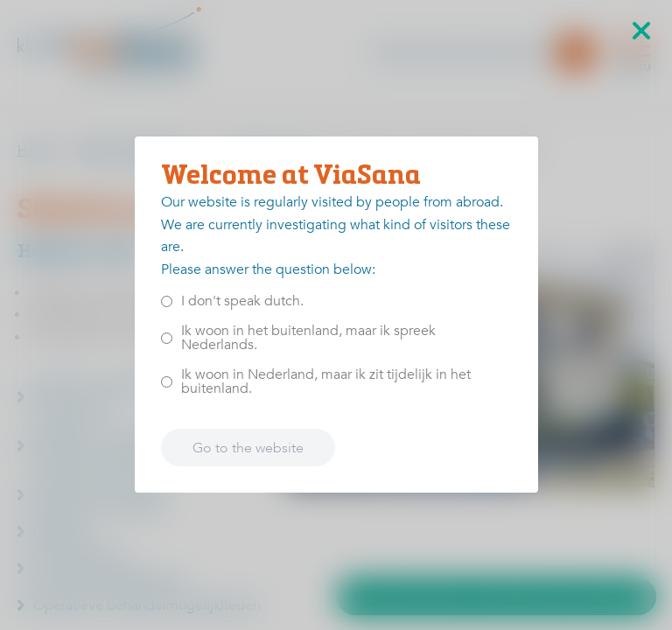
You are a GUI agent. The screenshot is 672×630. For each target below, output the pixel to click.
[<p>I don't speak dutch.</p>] (167, 301)
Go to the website (248, 448)
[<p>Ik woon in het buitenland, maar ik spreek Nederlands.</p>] (167, 338)
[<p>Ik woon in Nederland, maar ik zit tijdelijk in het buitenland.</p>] (167, 382)
